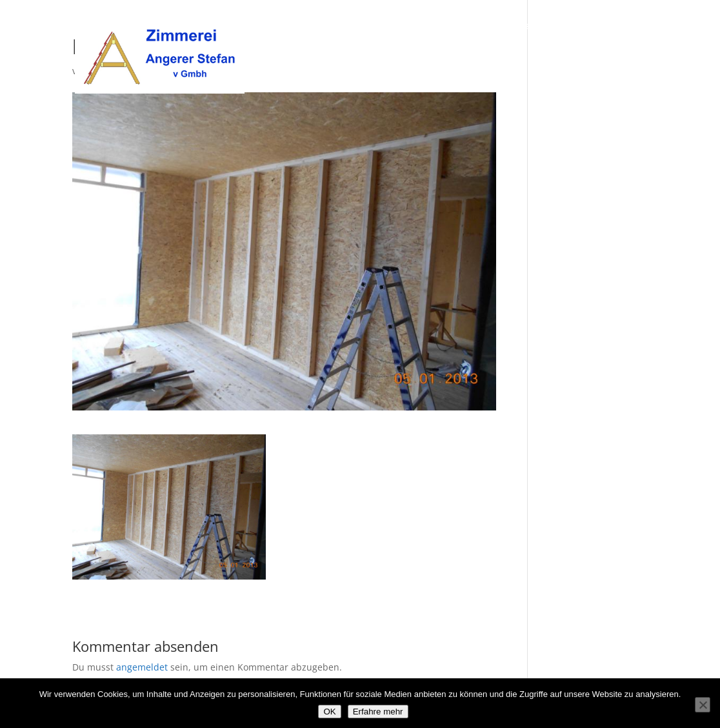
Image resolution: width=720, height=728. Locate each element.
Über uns (476, 26)
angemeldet (142, 667)
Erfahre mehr (378, 712)
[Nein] (703, 705)
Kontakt (630, 26)
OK (329, 712)
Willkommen (412, 26)
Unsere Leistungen (554, 26)
